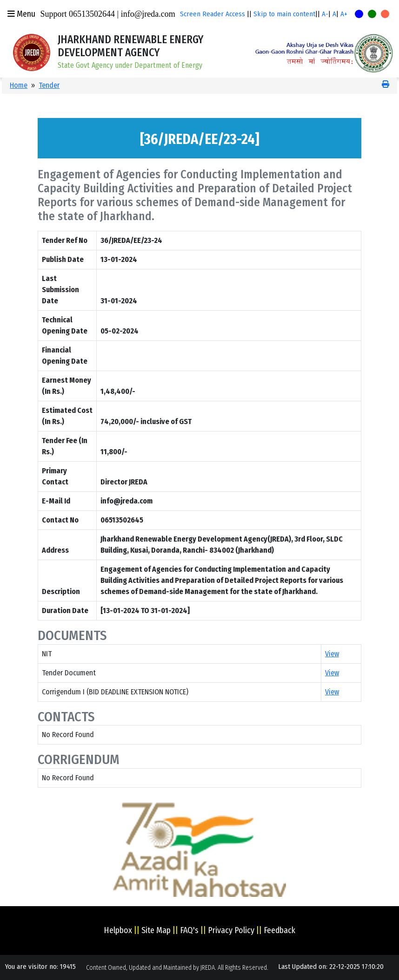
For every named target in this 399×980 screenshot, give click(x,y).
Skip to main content (284, 14)
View (332, 654)
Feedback (279, 930)
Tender (49, 85)
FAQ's (189, 930)
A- (325, 14)
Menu (21, 14)
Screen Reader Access (213, 14)
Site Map (156, 930)
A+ (344, 14)
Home (19, 85)
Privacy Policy (231, 930)
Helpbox (118, 930)
